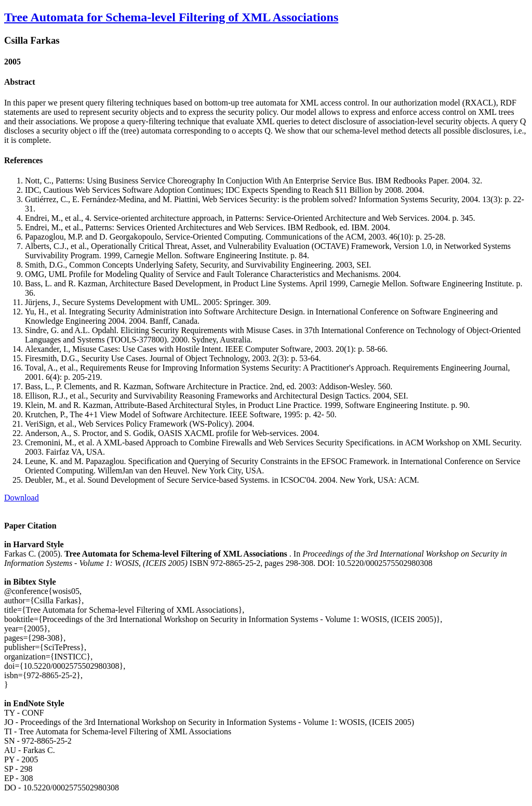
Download (22, 498)
